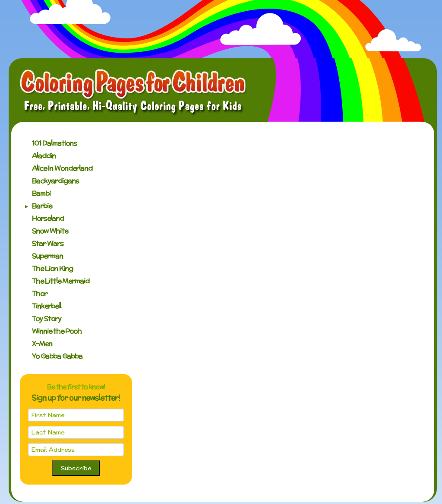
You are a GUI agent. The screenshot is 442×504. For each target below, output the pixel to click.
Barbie (42, 206)
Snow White (50, 231)
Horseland (48, 218)
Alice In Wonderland (62, 168)
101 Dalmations (54, 143)
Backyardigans (55, 181)
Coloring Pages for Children (133, 93)
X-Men (42, 344)
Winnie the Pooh (57, 331)
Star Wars (48, 243)
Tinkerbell (46, 306)
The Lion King (52, 268)
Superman (47, 256)
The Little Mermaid (61, 281)
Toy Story (47, 319)
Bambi (41, 193)
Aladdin (44, 156)
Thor (39, 293)
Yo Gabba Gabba (57, 356)
